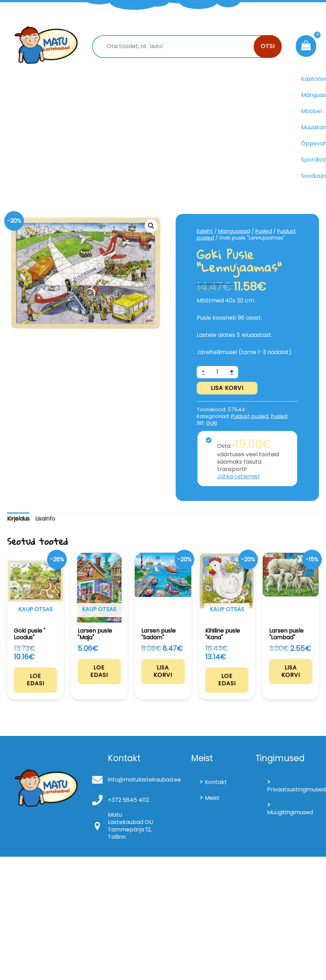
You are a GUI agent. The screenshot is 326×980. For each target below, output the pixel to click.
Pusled (264, 231)
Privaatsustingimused (289, 789)
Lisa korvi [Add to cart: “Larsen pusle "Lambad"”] (291, 671)
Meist (212, 797)
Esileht (205, 231)
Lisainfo (45, 519)
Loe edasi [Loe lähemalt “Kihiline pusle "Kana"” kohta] (227, 679)
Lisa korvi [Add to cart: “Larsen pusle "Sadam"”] (163, 671)
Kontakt (216, 781)
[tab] (18, 519)
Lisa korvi (227, 388)
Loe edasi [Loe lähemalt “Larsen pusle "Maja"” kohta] (99, 671)
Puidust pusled (250, 416)
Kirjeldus (18, 519)
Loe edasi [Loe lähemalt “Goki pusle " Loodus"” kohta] (35, 679)
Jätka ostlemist (239, 476)
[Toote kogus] (217, 372)
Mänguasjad (234, 231)
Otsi (268, 46)
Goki (212, 423)
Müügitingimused (289, 812)
